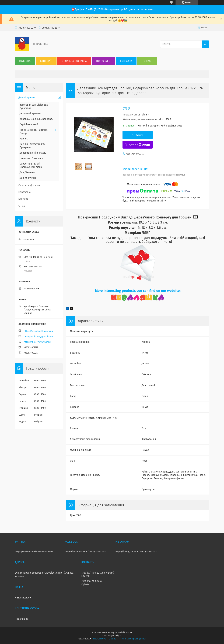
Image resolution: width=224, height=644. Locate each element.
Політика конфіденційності (133, 639)
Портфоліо (103, 61)
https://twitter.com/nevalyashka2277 (34, 552)
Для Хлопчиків (28, 178)
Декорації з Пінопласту (33, 153)
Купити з (139, 145)
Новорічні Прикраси (31, 158)
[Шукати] (205, 44)
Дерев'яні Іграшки (30, 114)
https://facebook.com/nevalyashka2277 (85, 552)
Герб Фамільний (29, 124)
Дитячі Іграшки (27, 97)
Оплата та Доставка (74, 61)
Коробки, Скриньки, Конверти (36, 119)
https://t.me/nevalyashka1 (38, 342)
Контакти (126, 61)
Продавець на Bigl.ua (112, 636)
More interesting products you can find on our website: (138, 291)
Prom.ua (128, 632)
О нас (147, 61)
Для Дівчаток (27, 172)
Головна (25, 61)
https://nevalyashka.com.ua (38, 331)
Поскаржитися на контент (106, 639)
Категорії (46, 61)
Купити (139, 135)
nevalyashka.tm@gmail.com (38, 336)
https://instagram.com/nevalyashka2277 (136, 552)
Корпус (24, 139)
